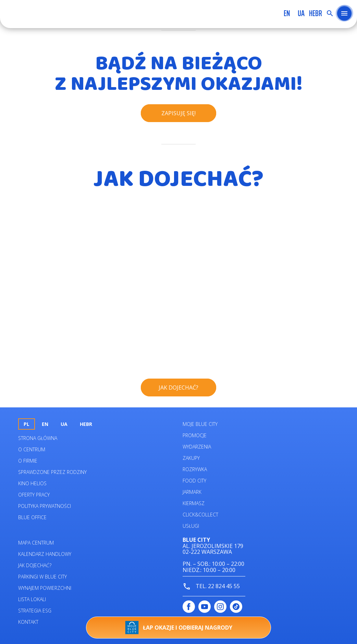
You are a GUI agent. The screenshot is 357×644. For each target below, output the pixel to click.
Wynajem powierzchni (45, 588)
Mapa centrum (36, 543)
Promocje (195, 435)
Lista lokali (32, 599)
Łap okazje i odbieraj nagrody (179, 628)
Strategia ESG (35, 611)
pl (27, 424)
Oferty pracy (34, 495)
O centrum (32, 449)
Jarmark (192, 492)
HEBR (316, 13)
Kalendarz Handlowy (45, 554)
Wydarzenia (197, 447)
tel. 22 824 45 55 (211, 587)
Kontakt (28, 622)
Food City (194, 481)
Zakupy (191, 458)
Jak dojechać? (35, 565)
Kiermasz (194, 503)
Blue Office (32, 517)
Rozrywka (195, 469)
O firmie (28, 461)
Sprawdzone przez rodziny (52, 472)
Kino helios (32, 483)
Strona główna (38, 438)
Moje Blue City (200, 424)
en (287, 13)
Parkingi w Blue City (42, 577)
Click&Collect (200, 515)
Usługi (191, 526)
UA (301, 13)
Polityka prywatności (45, 506)
